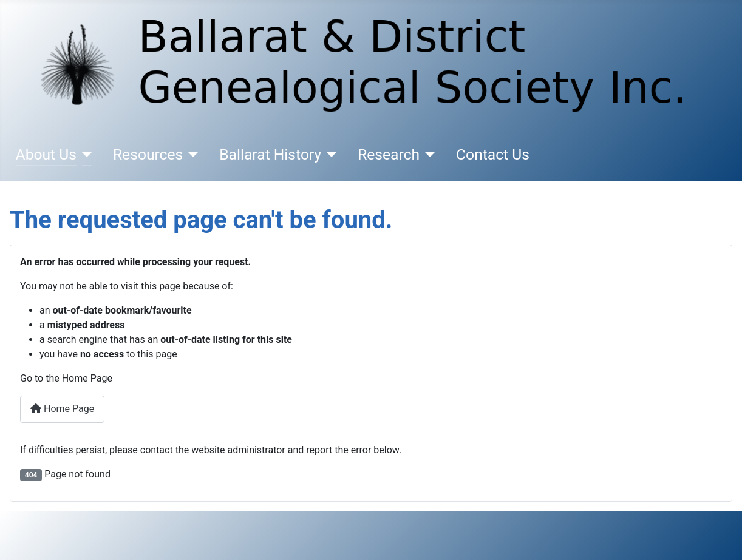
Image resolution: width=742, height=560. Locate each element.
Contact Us (493, 154)
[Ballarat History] (329, 155)
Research (389, 154)
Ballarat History (270, 154)
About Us (46, 154)
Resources (148, 154)
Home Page (62, 409)
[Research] (427, 155)
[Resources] (190, 155)
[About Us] (84, 155)
